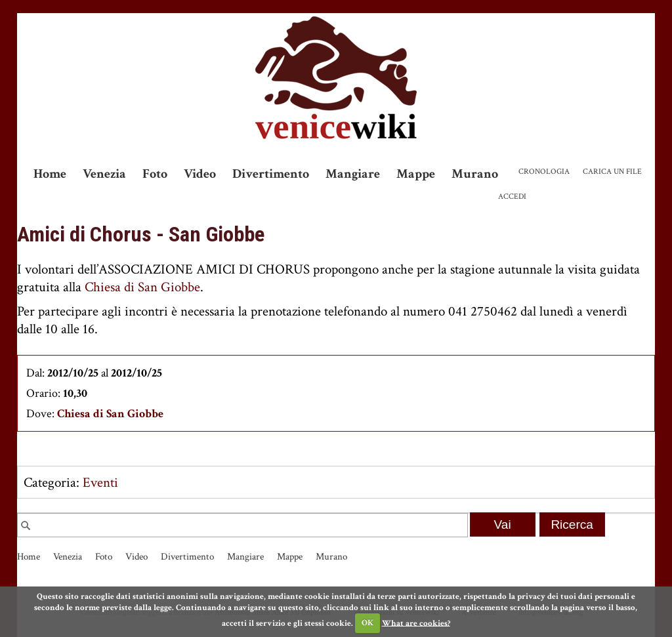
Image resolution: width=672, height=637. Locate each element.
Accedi (512, 196)
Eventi (100, 483)
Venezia (104, 174)
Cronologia (544, 172)
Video (200, 174)
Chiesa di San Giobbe (142, 287)
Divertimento (271, 174)
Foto (155, 174)
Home (50, 174)
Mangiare (353, 174)
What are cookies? (416, 623)
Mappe (416, 174)
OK (367, 623)
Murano (475, 174)
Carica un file (612, 172)
